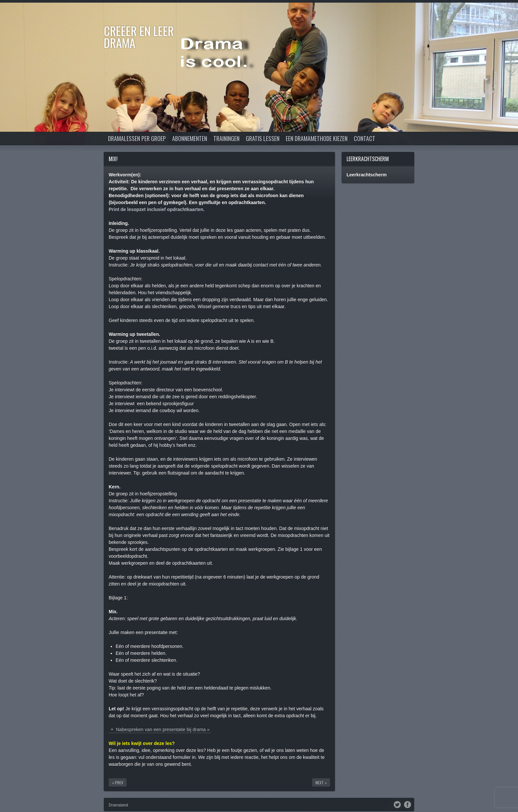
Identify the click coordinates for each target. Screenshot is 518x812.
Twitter (397, 804)
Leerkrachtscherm (368, 159)
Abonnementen (190, 138)
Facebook (407, 804)
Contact (365, 138)
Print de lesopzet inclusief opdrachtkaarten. (157, 209)
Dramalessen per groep (137, 138)
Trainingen (226, 138)
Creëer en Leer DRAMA (139, 36)
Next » (321, 782)
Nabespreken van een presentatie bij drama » (163, 729)
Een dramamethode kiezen (317, 138)
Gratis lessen (263, 138)
